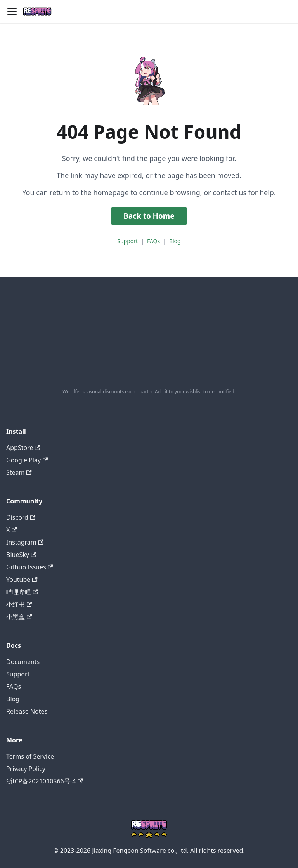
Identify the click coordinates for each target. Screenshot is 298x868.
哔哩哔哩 (22, 592)
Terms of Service (30, 756)
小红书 (19, 604)
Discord (21, 517)
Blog (175, 241)
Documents (23, 662)
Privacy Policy (26, 769)
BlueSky (21, 555)
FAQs (153, 241)
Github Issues (30, 567)
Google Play (27, 460)
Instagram (25, 542)
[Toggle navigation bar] (12, 12)
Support (127, 241)
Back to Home (149, 216)
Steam (19, 472)
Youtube (22, 579)
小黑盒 (19, 617)
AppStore (23, 448)
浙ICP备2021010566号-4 (44, 781)
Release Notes (27, 711)
